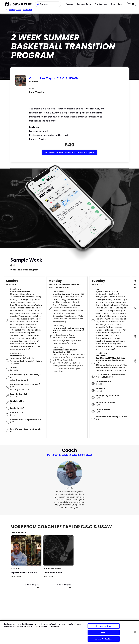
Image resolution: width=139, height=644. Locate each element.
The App (69, 4)
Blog (113, 4)
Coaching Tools (84, 4)
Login (121, 4)
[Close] (135, 634)
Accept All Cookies (103, 641)
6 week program (64, 585)
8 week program (32, 585)
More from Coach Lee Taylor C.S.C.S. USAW (70, 455)
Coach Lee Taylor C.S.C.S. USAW (54, 78)
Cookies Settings (104, 628)
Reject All (104, 634)
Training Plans (101, 4)
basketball (27, 10)
